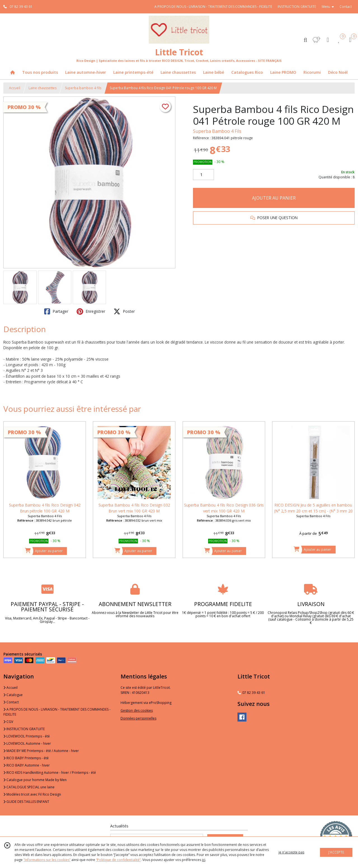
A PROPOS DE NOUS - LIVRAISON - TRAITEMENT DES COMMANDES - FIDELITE (57, 712)
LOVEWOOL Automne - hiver (27, 743)
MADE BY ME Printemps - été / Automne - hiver (41, 751)
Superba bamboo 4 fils (83, 88)
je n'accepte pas (291, 852)
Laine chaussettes (43, 88)
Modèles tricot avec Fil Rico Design (32, 794)
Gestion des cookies (137, 710)
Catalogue (13, 695)
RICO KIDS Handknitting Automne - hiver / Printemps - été (50, 773)
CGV (8, 722)
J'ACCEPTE (336, 852)
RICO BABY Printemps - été (26, 758)
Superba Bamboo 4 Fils (217, 131)
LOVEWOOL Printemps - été (27, 736)
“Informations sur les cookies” (47, 860)
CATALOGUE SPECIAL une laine (29, 787)
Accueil (15, 88)
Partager (56, 311)
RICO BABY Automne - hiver (27, 765)
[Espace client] (328, 40)
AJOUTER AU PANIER (274, 198)
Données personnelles (138, 718)
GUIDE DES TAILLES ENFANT (26, 802)
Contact (346, 7)
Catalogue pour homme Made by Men (35, 780)
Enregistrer (91, 311)
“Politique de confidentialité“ (118, 860)
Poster (124, 311)
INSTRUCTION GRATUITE (24, 729)
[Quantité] (203, 175)
